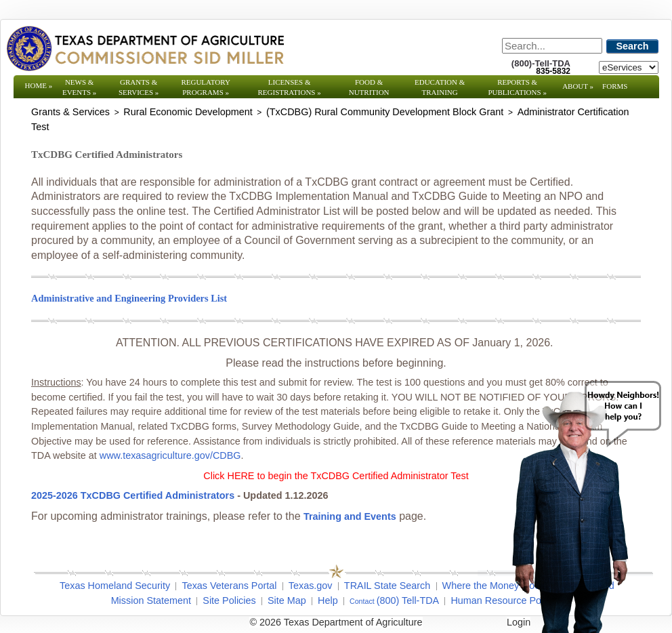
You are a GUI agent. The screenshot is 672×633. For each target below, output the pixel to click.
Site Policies (229, 600)
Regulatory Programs (206, 87)
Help (328, 600)
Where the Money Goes (494, 586)
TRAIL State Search (387, 586)
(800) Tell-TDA (408, 600)
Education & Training (440, 87)
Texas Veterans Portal (229, 586)
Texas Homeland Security (115, 586)
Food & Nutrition (369, 87)
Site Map (287, 600)
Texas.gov (311, 586)
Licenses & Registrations (290, 87)
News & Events (79, 87)
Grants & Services (139, 87)
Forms (615, 86)
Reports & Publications (517, 87)
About (578, 86)
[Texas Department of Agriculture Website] (145, 48)
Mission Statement (151, 600)
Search (633, 46)
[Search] (552, 46)
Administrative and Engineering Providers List (129, 298)
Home (39, 85)
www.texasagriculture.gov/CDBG (170, 455)
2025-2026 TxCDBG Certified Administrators (134, 495)
